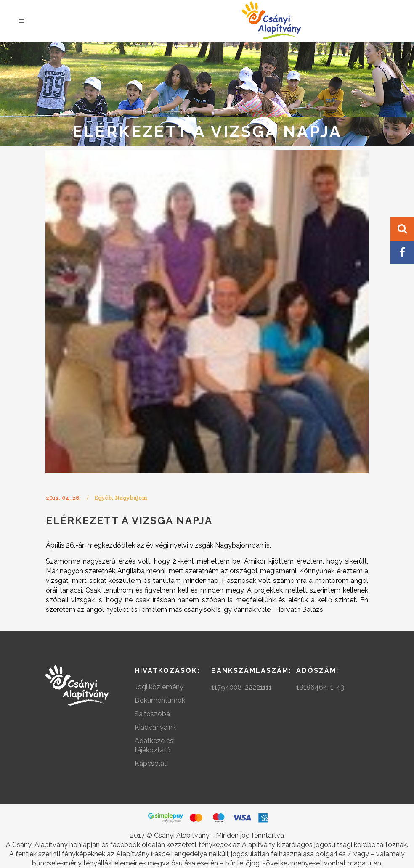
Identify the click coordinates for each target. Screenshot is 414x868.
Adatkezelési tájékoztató (155, 745)
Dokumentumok (160, 700)
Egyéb (103, 498)
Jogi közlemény (159, 687)
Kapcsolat (151, 763)
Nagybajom (131, 498)
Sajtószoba (152, 714)
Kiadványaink (155, 727)
